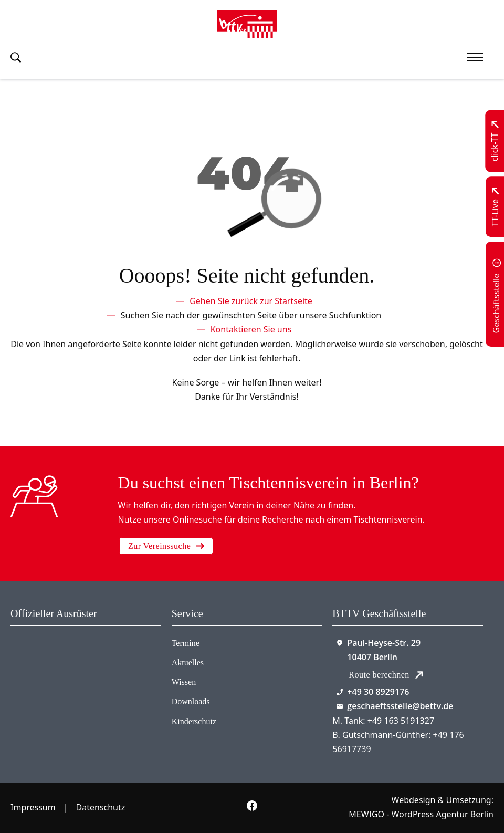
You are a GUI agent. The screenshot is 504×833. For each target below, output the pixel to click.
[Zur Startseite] (247, 24)
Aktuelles (188, 663)
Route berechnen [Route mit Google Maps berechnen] (386, 675)
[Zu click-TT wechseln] (495, 141)
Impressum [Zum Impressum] (33, 807)
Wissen (184, 682)
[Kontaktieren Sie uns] (251, 330)
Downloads (191, 701)
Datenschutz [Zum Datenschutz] (101, 807)
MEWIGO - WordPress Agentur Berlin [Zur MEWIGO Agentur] (421, 814)
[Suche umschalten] (16, 57)
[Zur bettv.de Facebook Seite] (252, 808)
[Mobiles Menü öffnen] (475, 57)
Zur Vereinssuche (166, 546)
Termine (186, 643)
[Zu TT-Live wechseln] (495, 207)
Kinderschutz (194, 721)
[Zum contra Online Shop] (48, 665)
